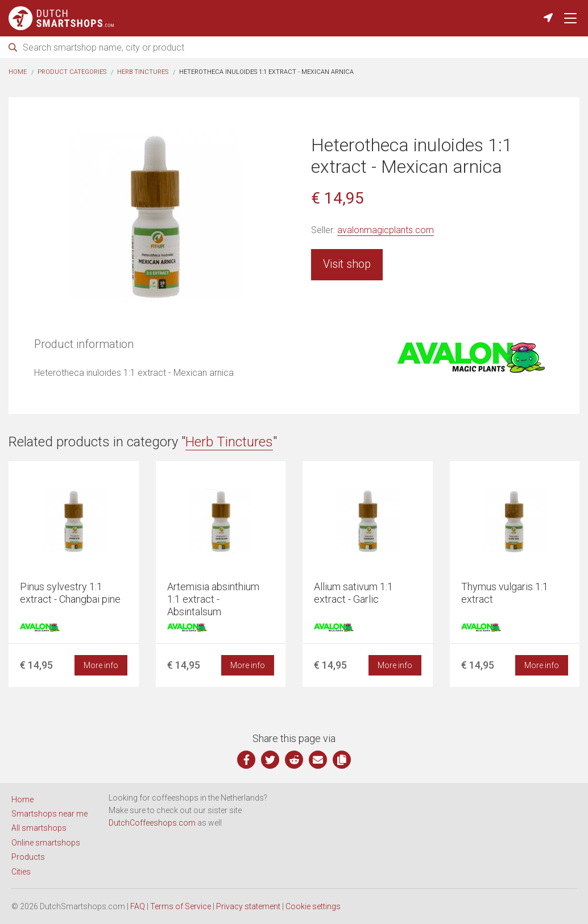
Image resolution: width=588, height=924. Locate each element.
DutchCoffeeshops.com (152, 823)
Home (18, 72)
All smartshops (39, 828)
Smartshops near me (49, 814)
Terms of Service (181, 906)
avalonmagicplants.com (386, 230)
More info (101, 665)
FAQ (138, 906)
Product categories (72, 72)
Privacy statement (248, 906)
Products (28, 857)
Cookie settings (313, 906)
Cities (21, 872)
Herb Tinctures (143, 72)
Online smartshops (46, 843)
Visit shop (347, 264)
